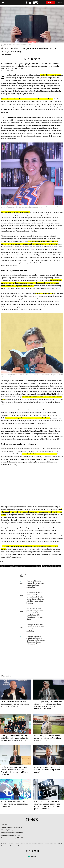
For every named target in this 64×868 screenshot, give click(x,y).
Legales (54, 844)
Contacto (17, 844)
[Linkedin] (38, 851)
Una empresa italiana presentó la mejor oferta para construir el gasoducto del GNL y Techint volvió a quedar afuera (35, 614)
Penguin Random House (51, 566)
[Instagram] (32, 851)
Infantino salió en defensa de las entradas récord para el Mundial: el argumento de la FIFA (15, 704)
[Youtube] (35, 851)
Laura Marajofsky (6, 55)
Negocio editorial (34, 566)
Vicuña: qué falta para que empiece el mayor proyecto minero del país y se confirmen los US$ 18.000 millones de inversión (48, 705)
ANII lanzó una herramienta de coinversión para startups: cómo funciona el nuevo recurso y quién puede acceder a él (48, 805)
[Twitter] (30, 851)
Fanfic (3, 566)
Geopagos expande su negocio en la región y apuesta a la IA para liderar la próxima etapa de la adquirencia (35, 641)
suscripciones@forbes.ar (14, 835)
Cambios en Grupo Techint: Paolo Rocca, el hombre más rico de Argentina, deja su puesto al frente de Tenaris (14, 771)
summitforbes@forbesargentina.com (14, 833)
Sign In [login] (60, 2)
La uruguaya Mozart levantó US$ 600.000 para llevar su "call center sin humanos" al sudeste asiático (15, 738)
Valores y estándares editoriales (29, 844)
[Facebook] (27, 851)
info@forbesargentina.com (12, 830)
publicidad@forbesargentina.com (14, 827)
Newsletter (10, 844)
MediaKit (4, 844)
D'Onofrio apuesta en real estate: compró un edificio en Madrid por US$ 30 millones (48, 738)
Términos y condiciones (45, 844)
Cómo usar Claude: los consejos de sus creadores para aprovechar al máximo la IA (35, 584)
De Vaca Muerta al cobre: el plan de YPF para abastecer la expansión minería (48, 770)
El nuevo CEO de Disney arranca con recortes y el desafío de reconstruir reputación (15, 804)
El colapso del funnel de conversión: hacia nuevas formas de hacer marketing (35, 628)
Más (34, 576)
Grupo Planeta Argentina (17, 566)
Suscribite (50, 2)
